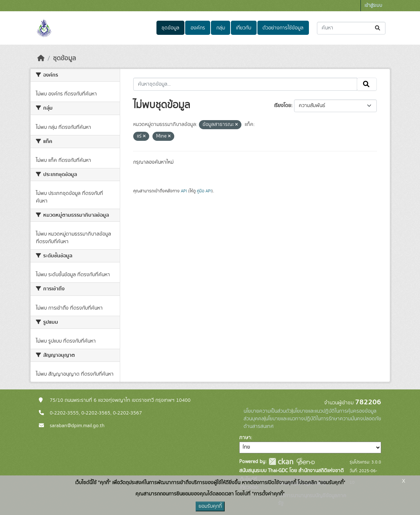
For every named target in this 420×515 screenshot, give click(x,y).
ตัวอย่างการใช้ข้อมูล (283, 28)
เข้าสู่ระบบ (373, 6)
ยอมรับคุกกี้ (210, 506)
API (184, 191)
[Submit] (378, 28)
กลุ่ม (221, 28)
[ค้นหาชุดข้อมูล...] (351, 28)
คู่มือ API (204, 191)
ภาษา (245, 438)
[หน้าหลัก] (41, 58)
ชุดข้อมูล (170, 28)
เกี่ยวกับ (244, 28)
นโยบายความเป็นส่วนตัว (268, 411)
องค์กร (198, 28)
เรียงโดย (283, 106)
